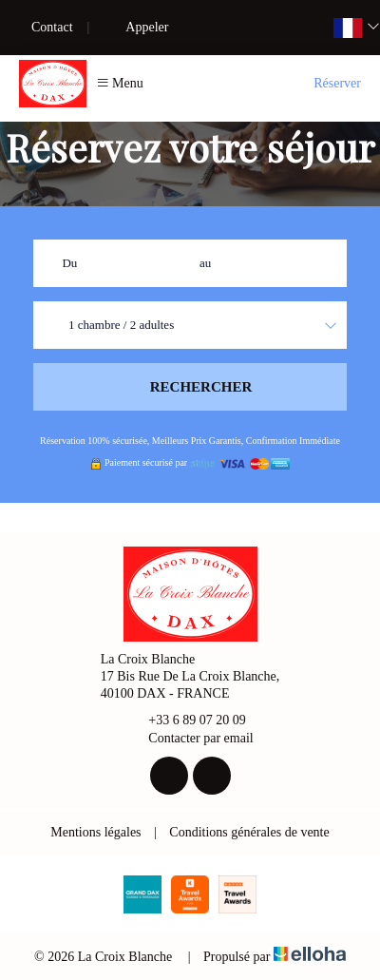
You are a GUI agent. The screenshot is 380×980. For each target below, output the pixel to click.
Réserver (337, 83)
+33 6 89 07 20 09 (186, 721)
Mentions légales (95, 832)
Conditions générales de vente (249, 832)
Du (69, 263)
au (205, 263)
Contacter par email (190, 739)
